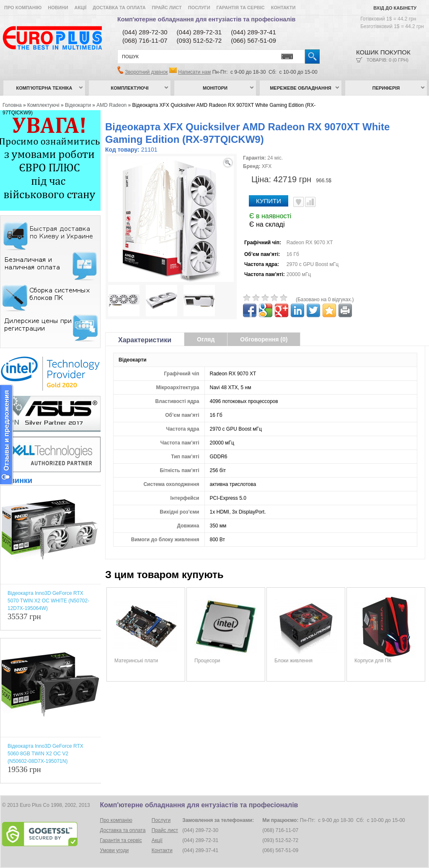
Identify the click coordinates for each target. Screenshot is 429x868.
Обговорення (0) (264, 339)
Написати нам (194, 72)
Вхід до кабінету (395, 8)
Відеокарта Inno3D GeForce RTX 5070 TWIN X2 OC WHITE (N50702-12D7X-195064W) (48, 601)
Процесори (207, 661)
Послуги (199, 8)
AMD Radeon (111, 105)
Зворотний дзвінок (146, 72)
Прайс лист (167, 8)
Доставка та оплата (119, 8)
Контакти (283, 8)
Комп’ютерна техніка (44, 88)
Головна (12, 105)
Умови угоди (115, 850)
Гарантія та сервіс (241, 8)
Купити (269, 201)
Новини (58, 8)
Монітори (215, 88)
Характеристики (145, 340)
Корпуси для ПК (373, 661)
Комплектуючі (130, 88)
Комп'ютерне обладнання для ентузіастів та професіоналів (206, 19)
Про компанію (23, 8)
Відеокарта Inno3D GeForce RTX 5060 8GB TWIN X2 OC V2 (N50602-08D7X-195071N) (45, 754)
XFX (267, 166)
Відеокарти (78, 105)
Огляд (206, 339)
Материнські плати (136, 661)
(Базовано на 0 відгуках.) (325, 300)
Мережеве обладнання (301, 88)
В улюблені (298, 202)
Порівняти (310, 202)
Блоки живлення (293, 661)
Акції (81, 8)
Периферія (386, 88)
